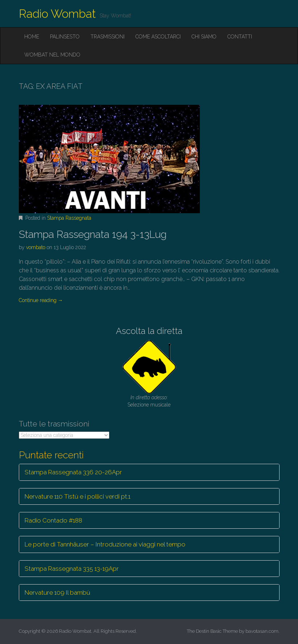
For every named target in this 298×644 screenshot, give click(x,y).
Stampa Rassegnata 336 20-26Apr (73, 472)
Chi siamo (204, 37)
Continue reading (41, 300)
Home (32, 37)
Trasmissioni (108, 37)
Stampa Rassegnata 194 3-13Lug (93, 234)
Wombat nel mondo (52, 55)
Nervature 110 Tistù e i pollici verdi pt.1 (77, 496)
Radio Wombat (57, 14)
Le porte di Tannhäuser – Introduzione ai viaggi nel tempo (105, 544)
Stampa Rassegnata (69, 218)
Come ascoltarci (158, 37)
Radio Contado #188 (53, 520)
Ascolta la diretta (149, 331)
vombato (36, 247)
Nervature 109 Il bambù (57, 593)
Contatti (240, 37)
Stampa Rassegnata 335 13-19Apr (72, 569)
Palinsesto (65, 37)
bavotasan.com (262, 631)
